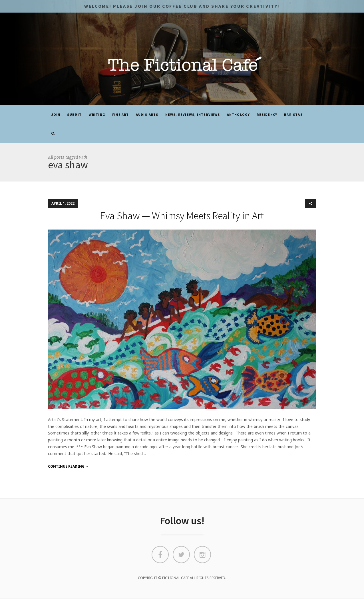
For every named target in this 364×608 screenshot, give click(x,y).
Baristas (293, 114)
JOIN (56, 114)
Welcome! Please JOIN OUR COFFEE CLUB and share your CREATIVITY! (182, 6)
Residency (267, 114)
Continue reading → (68, 466)
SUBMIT (74, 114)
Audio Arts (147, 114)
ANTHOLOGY (239, 114)
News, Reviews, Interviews (193, 114)
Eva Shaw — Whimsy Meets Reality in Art (182, 216)
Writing (97, 114)
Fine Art (121, 114)
